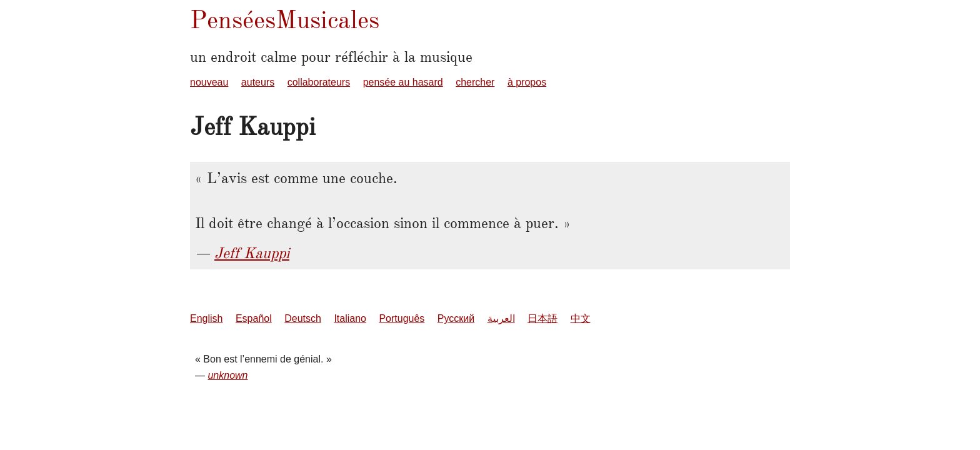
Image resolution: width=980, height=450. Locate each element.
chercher (475, 82)
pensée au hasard (403, 82)
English (206, 318)
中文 (581, 318)
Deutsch (303, 318)
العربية (501, 318)
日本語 (542, 318)
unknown (227, 375)
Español (254, 318)
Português (402, 318)
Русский (456, 318)
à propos (527, 82)
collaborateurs (319, 82)
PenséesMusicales (285, 20)
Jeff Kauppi (252, 253)
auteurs (258, 82)
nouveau (209, 82)
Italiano (350, 318)
